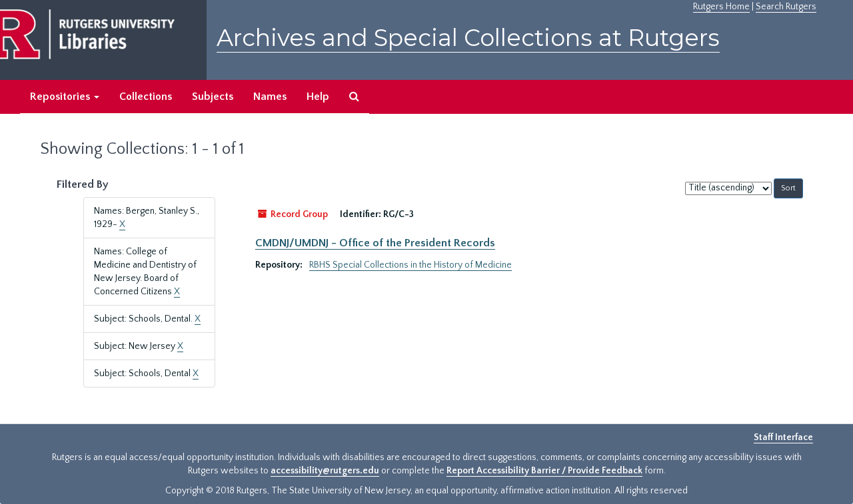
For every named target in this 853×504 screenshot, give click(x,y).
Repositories (65, 97)
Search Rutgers (786, 7)
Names (270, 97)
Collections (146, 97)
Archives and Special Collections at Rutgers (468, 38)
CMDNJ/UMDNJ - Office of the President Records (375, 243)
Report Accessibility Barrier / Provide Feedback (544, 471)
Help (318, 97)
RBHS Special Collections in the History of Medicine (411, 265)
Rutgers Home (721, 7)
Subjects (213, 97)
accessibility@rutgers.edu (325, 471)
